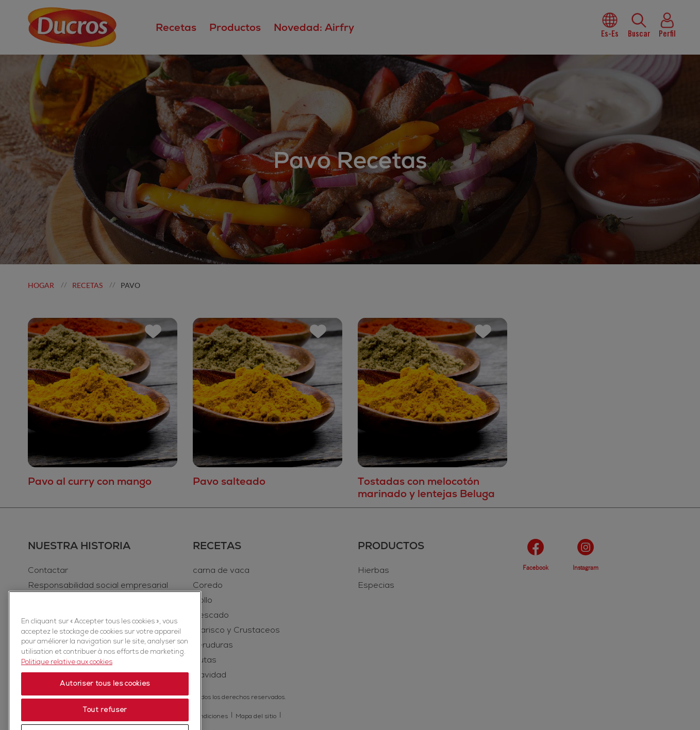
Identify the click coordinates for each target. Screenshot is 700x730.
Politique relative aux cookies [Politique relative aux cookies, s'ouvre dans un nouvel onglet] (67, 714)
